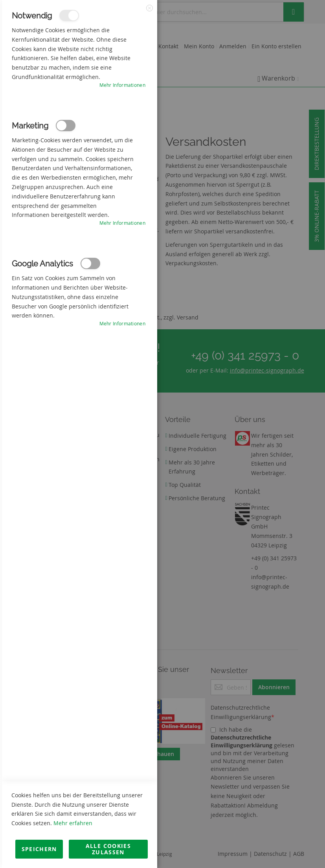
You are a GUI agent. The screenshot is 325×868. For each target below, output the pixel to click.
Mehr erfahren (73, 823)
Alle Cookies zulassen (108, 849)
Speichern (39, 849)
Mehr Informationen (122, 85)
